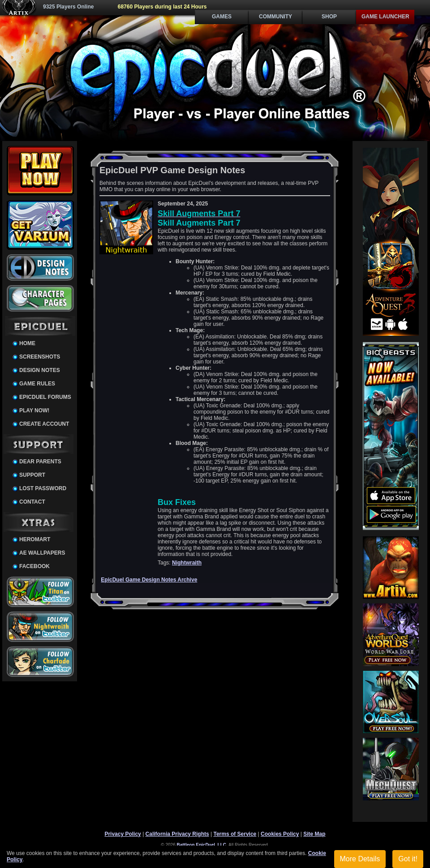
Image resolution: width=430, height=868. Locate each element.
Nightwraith (187, 563)
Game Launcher (385, 17)
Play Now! (34, 410)
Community (275, 17)
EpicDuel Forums (45, 397)
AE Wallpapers (42, 553)
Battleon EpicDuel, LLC (202, 845)
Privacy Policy (123, 834)
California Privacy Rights (177, 834)
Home (27, 343)
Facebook (34, 566)
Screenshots (40, 357)
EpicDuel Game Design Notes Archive (149, 580)
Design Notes (40, 370)
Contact (32, 502)
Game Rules (37, 384)
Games (222, 17)
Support (32, 475)
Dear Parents (40, 462)
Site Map (314, 834)
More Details (360, 859)
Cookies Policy (280, 834)
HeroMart (35, 539)
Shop (329, 17)
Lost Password (43, 488)
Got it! (408, 859)
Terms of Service (235, 834)
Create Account (44, 424)
